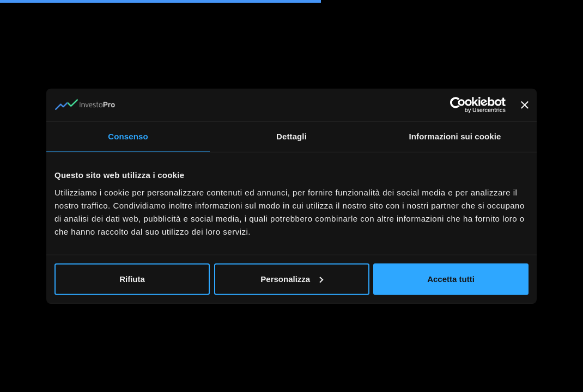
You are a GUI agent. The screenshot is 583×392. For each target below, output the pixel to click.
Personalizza (292, 278)
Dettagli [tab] (291, 136)
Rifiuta (132, 278)
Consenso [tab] (128, 136)
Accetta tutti (451, 278)
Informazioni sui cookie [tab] (455, 136)
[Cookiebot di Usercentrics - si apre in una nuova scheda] (458, 105)
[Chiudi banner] (525, 105)
